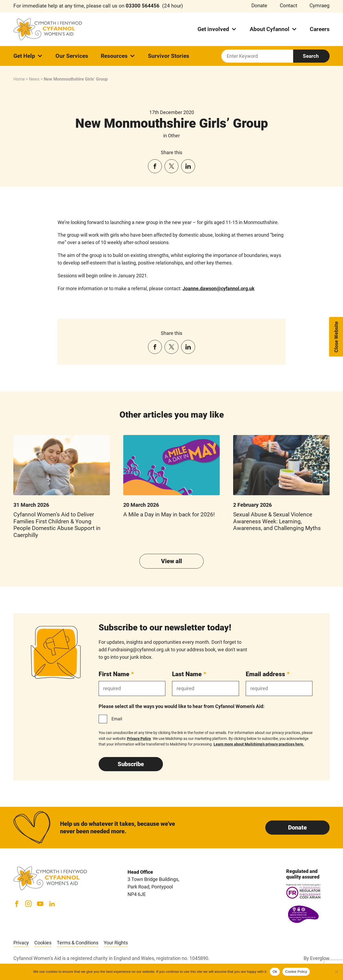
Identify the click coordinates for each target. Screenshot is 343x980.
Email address (268, 674)
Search (311, 56)
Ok (275, 972)
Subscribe (131, 764)
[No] (336, 972)
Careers (320, 29)
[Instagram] (28, 904)
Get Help (28, 56)
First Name (116, 674)
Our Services (72, 56)
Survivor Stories (169, 56)
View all (171, 561)
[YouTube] (40, 904)
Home (19, 79)
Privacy (21, 943)
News (34, 79)
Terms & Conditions (78, 943)
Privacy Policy (139, 739)
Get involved (217, 29)
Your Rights (116, 943)
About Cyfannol (274, 29)
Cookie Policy (296, 972)
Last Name (189, 674)
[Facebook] (17, 904)
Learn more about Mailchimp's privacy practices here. (259, 744)
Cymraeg (320, 6)
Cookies (43, 943)
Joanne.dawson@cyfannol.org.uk (219, 288)
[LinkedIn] (52, 904)
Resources (118, 56)
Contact (288, 6)
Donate (259, 6)
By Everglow (317, 958)
